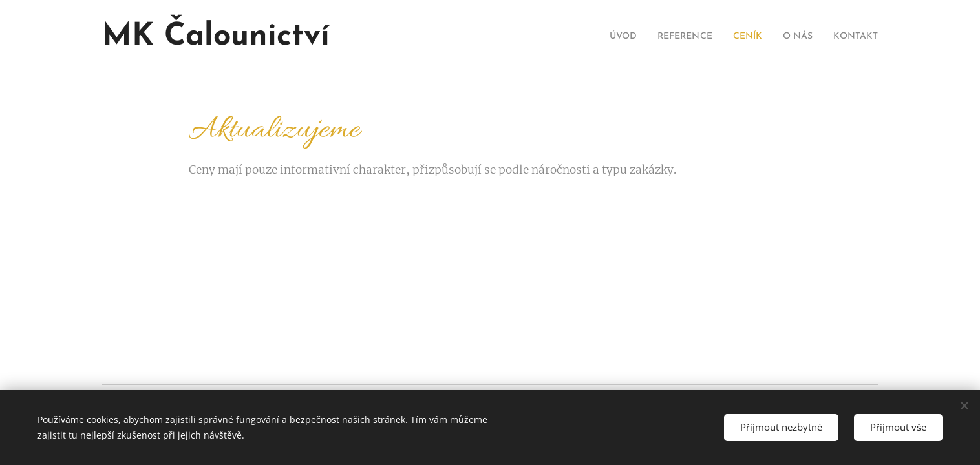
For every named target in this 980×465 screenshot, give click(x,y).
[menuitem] (600, 37)
